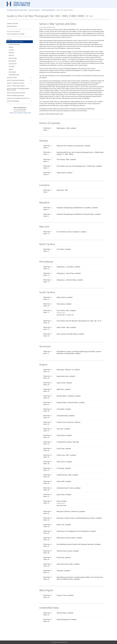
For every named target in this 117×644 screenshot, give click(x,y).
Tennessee (12, 66)
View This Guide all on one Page (16, 34)
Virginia (11, 69)
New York (11, 55)
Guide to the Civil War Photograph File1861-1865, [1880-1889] (50, 16)
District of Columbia (14, 44)
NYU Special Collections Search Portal (17, 10)
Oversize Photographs (13, 101)
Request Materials (12, 26)
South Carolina (13, 64)
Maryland (11, 53)
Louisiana (11, 50)
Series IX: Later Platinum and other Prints (18, 98)
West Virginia (12, 72)
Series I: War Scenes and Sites (15, 42)
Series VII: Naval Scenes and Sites (16, 93)
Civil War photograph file (48, 10)
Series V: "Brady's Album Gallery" (16, 86)
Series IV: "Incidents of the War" (16, 83)
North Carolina (13, 58)
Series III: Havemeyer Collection (16, 80)
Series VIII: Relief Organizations (16, 96)
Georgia (11, 47)
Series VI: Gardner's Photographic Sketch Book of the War (18, 89)
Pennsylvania (12, 61)
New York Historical (34, 10)
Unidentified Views (14, 75)
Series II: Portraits (12, 77)
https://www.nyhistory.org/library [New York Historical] (20, 113)
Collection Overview (12, 24)
